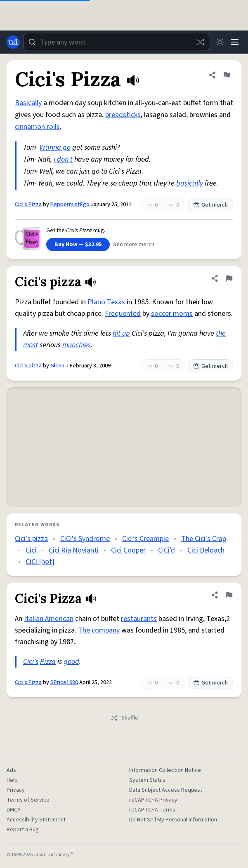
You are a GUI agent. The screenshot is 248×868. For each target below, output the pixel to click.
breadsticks (123, 115)
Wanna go (55, 147)
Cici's (31, 662)
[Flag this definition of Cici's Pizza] (227, 75)
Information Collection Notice (165, 770)
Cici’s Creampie (145, 539)
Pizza (48, 662)
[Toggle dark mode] (220, 42)
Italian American (49, 619)
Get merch (210, 205)
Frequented (123, 314)
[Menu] (235, 42)
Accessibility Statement (36, 820)
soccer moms (172, 314)
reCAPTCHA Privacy (153, 800)
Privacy (16, 790)
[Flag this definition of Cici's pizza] (229, 278)
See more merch (134, 245)
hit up (121, 333)
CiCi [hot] (40, 562)
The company (99, 630)
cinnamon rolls (37, 127)
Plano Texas (106, 302)
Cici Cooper (128, 550)
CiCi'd (167, 550)
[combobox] (117, 42)
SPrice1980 (64, 682)
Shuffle (124, 718)
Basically (28, 103)
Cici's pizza (28, 366)
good (71, 662)
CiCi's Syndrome (85, 539)
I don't (63, 159)
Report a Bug (23, 830)
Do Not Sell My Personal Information (173, 820)
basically (190, 183)
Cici (31, 550)
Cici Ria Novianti (74, 550)
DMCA (14, 810)
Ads (11, 770)
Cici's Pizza (28, 205)
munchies (77, 345)
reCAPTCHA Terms (152, 810)
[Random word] (200, 42)
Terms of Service (28, 800)
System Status (147, 780)
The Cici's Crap (204, 539)
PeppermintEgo (70, 205)
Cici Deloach (206, 550)
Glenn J (59, 366)
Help (12, 780)
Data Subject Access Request (166, 790)
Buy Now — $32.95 (78, 245)
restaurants (139, 619)
